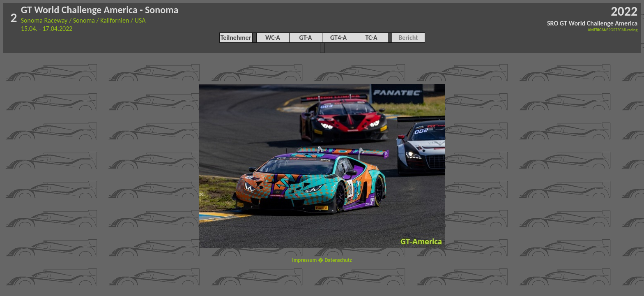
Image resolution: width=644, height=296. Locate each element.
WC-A (273, 38)
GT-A (305, 38)
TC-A (371, 38)
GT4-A (338, 38)
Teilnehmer (236, 38)
